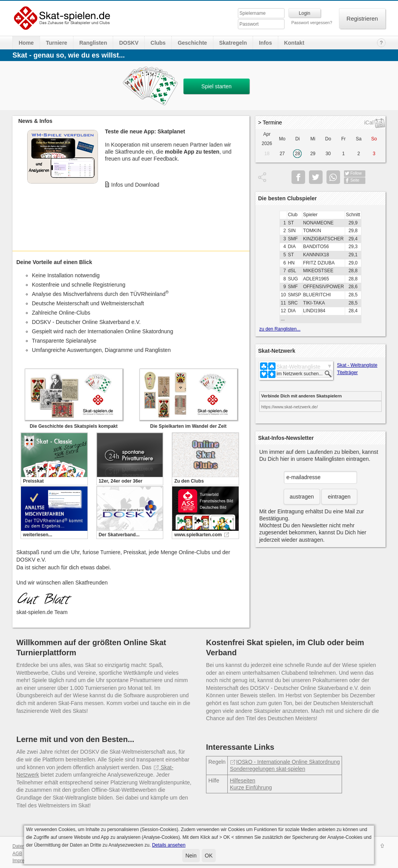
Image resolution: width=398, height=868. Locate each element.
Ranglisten (93, 43)
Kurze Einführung (251, 787)
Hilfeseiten (242, 780)
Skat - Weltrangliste (357, 365)
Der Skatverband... (119, 535)
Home (26, 43)
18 (267, 154)
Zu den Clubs (189, 481)
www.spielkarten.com (198, 535)
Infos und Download (135, 185)
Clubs (158, 43)
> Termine (270, 122)
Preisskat (33, 481)
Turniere (57, 43)
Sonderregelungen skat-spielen (267, 769)
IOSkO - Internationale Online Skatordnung (285, 762)
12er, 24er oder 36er (121, 481)
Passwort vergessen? (312, 23)
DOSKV (129, 43)
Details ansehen (169, 845)
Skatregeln (233, 43)
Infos (265, 43)
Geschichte (192, 43)
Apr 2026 (267, 139)
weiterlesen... (38, 535)
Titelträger (347, 373)
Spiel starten (216, 86)
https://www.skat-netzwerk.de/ (290, 407)
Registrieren (362, 18)
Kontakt (294, 43)
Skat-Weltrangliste (298, 367)
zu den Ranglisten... (280, 329)
